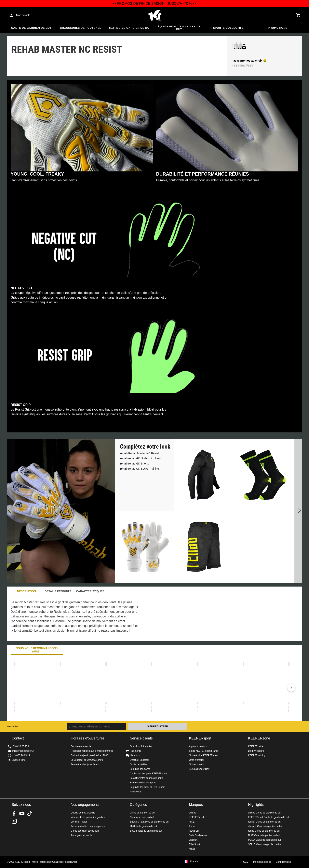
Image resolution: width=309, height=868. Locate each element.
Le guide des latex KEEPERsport (147, 787)
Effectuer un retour (140, 760)
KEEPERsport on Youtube (22, 813)
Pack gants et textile (81, 835)
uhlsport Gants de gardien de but (265, 826)
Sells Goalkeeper (198, 835)
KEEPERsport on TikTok (30, 813)
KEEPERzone (259, 738)
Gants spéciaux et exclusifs (85, 831)
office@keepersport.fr (23, 751)
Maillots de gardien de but (143, 826)
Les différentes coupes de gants (147, 778)
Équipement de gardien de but (179, 28)
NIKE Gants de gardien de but (264, 835)
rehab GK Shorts (134, 464)
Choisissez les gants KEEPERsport (148, 774)
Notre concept (196, 764)
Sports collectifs (228, 28)
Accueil (154, 15)
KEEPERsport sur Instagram (14, 821)
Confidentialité (283, 862)
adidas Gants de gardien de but (265, 813)
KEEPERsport (200, 738)
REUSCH (194, 831)
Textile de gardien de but (130, 28)
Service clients (141, 738)
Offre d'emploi (196, 760)
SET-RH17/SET (244, 66)
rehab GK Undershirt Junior (141, 458)
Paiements (135, 751)
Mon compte (23, 15)
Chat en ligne (19, 760)
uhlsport (193, 840)
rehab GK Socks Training (140, 469)
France (194, 862)
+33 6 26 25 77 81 (21, 746)
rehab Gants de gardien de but (264, 831)
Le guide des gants (140, 769)
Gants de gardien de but (31, 28)
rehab (192, 849)
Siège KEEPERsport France (204, 751)
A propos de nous (198, 746)
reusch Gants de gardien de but (265, 822)
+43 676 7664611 (21, 755)
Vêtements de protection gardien (88, 817)
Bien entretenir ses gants (143, 783)
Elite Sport (194, 844)
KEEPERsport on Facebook (14, 813)
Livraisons (135, 755)
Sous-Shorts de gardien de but (146, 831)
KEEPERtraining (257, 755)
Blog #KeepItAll (256, 751)
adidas (192, 813)
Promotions (278, 28)
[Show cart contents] (298, 15)
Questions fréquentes (141, 746)
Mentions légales (262, 862)
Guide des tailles (139, 764)
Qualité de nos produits (83, 813)
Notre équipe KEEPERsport (203, 755)
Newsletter (12, 726)
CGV (246, 862)
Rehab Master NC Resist (139, 453)
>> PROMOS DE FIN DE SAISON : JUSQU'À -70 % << (155, 4)
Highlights (256, 805)
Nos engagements (85, 805)
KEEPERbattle (256, 746)
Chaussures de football (81, 28)
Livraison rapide (79, 822)
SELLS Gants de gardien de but (265, 844)
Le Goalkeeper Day (199, 769)
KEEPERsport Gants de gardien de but (269, 817)
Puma (192, 826)
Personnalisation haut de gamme (88, 826)
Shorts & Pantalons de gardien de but (149, 822)
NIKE (192, 822)
